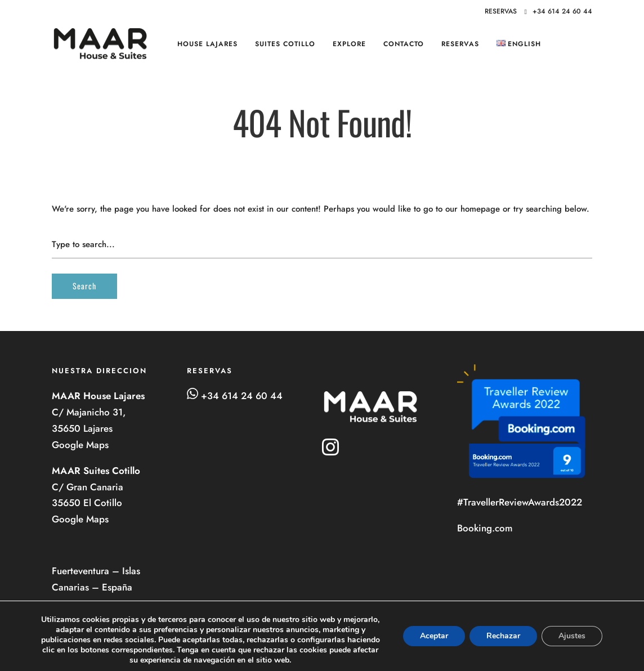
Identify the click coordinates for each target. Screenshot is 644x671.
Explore (349, 44)
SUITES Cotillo (285, 44)
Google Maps (82, 445)
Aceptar (434, 636)
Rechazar (503, 636)
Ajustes (572, 636)
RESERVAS (460, 44)
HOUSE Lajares (207, 44)
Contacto (404, 44)
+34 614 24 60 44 (558, 11)
